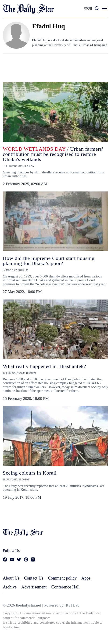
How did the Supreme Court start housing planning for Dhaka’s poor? (49, 261)
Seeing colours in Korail (30, 473)
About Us (11, 578)
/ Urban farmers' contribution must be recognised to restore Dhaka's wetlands (53, 154)
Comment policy (62, 578)
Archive (10, 587)
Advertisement (34, 587)
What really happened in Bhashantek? (45, 366)
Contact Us (34, 578)
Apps (86, 578)
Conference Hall (66, 587)
